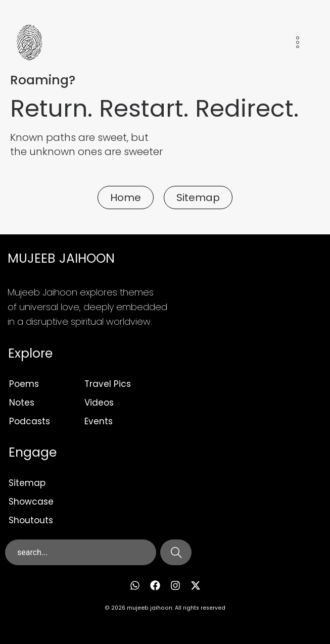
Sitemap (27, 483)
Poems (24, 384)
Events (99, 421)
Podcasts (30, 421)
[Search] (176, 552)
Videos (99, 403)
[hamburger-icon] (297, 44)
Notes (22, 403)
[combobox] (81, 552)
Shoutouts (31, 520)
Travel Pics (108, 384)
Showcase (31, 502)
